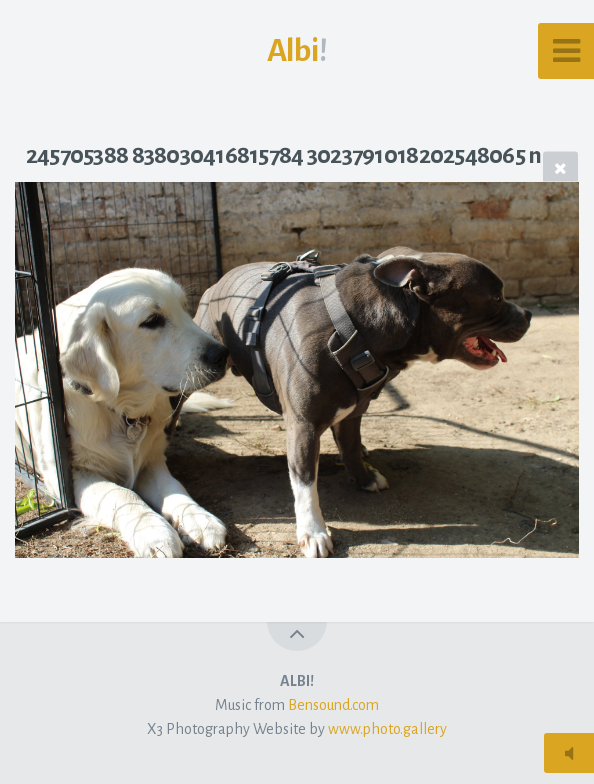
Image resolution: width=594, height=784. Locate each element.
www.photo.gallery (387, 729)
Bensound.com (333, 705)
